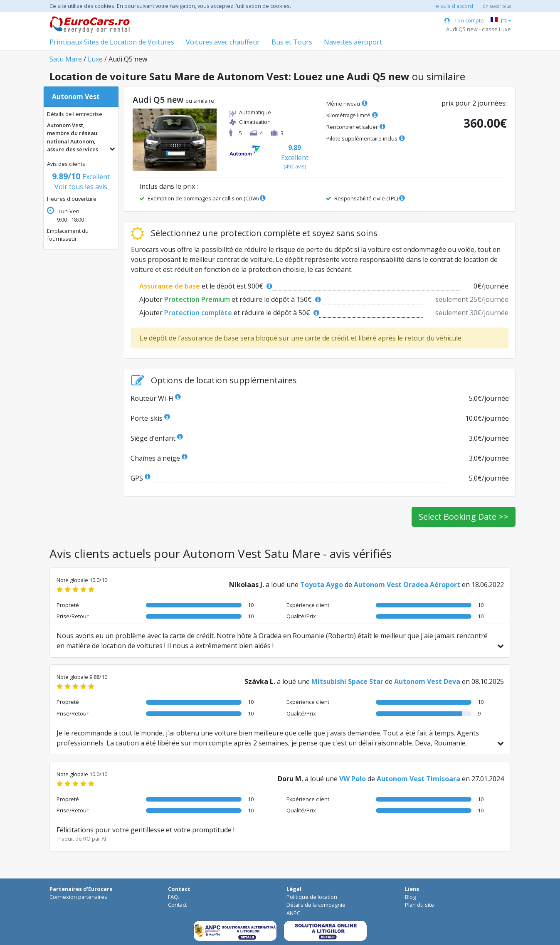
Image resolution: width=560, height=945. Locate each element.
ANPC (293, 913)
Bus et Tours (292, 42)
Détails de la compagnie (316, 905)
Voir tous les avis (81, 182)
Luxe (95, 59)
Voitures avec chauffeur (223, 42)
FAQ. (174, 897)
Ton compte (464, 20)
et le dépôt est (206, 286)
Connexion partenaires (78, 897)
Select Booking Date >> (464, 517)
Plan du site (419, 905)
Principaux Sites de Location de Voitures (112, 42)
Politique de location (312, 897)
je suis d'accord (454, 6)
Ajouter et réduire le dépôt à (230, 299)
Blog (410, 897)
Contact (177, 905)
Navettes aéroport (353, 42)
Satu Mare (66, 59)
